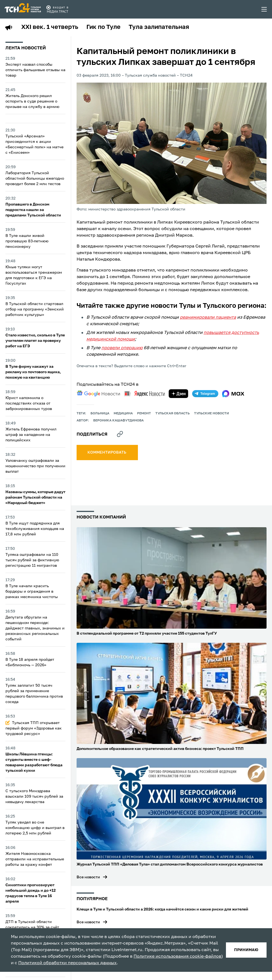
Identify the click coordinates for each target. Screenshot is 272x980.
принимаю (246, 950)
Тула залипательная (159, 27)
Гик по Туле (103, 27)
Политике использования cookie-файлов (177, 957)
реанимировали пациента (208, 318)
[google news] (98, 394)
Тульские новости (211, 414)
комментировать (107, 453)
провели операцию (122, 348)
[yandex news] (144, 393)
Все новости (88, 877)
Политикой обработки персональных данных (67, 963)
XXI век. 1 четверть (50, 27)
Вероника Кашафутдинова (118, 421)
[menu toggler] (264, 9)
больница (100, 414)
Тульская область (173, 414)
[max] (233, 394)
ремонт (144, 414)
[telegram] (205, 394)
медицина (123, 414)
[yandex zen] (179, 394)
